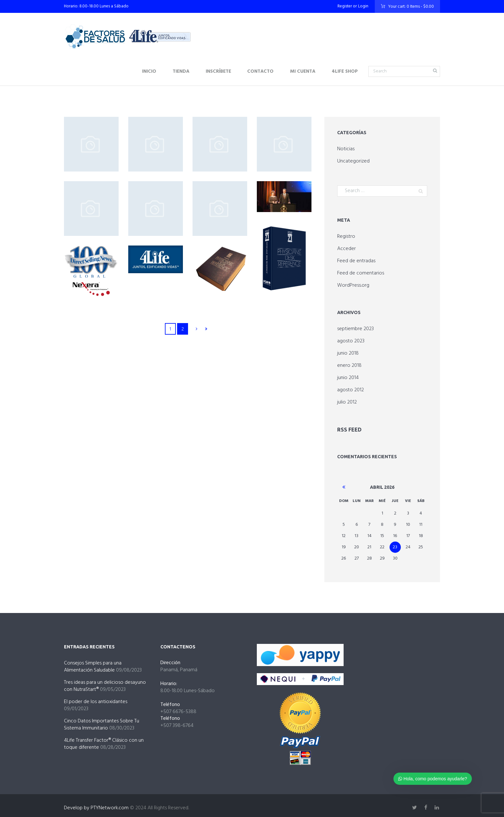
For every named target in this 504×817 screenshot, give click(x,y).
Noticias (346, 149)
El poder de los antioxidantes (96, 701)
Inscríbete (218, 71)
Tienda (181, 71)
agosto (351, 341)
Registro (346, 237)
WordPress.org (353, 285)
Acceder (346, 249)
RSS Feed (348, 429)
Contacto (260, 71)
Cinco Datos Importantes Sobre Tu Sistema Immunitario (102, 724)
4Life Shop (345, 71)
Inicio (149, 71)
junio (348, 353)
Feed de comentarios (361, 273)
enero (349, 366)
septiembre (355, 329)
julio (347, 402)
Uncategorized (353, 161)
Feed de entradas (356, 261)
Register (345, 6)
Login (363, 6)
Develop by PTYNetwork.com (96, 807)
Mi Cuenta (303, 71)
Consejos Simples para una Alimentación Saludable (93, 666)
